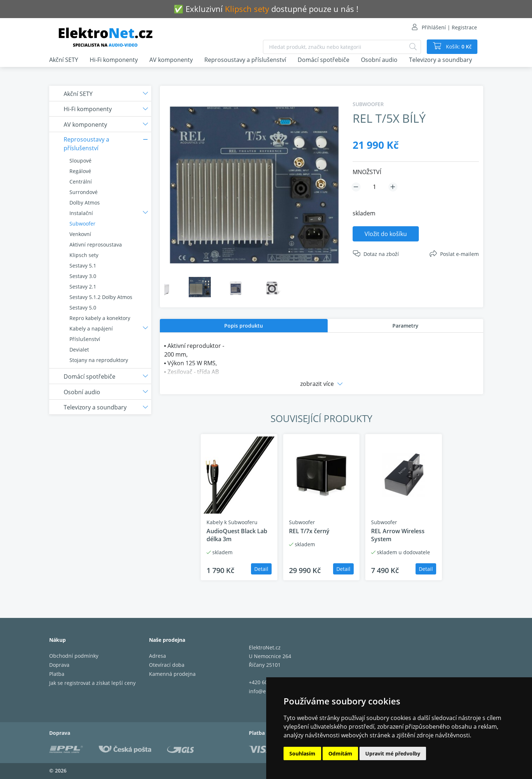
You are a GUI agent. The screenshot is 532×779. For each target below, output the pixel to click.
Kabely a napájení (91, 329)
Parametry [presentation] (405, 326)
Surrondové (84, 192)
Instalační (81, 213)
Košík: (458, 47)
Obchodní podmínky (74, 656)
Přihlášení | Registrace (449, 27)
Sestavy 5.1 (83, 266)
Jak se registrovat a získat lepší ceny (92, 683)
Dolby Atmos (85, 203)
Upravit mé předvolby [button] (393, 753)
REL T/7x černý (309, 531)
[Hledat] (413, 47)
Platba (57, 674)
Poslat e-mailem (459, 254)
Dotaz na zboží (381, 254)
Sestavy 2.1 (83, 287)
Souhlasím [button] (302, 753)
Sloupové (80, 161)
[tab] (244, 326)
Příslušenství (85, 339)
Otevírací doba (167, 665)
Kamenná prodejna (172, 674)
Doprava (59, 665)
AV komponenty (171, 60)
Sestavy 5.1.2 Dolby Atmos (101, 297)
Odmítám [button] (340, 753)
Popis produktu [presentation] (244, 326)
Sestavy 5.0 (83, 308)
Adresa (158, 656)
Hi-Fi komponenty (114, 60)
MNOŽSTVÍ (367, 172)
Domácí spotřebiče (324, 60)
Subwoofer (82, 224)
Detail (261, 569)
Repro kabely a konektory (100, 318)
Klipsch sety (84, 255)
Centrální (81, 182)
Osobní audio (379, 60)
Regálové (80, 171)
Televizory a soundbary (441, 60)
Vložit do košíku (386, 234)
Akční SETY (64, 60)
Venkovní (80, 234)
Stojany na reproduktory (99, 360)
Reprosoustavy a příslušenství (245, 60)
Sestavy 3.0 (83, 276)
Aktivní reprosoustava (96, 245)
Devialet (79, 350)
